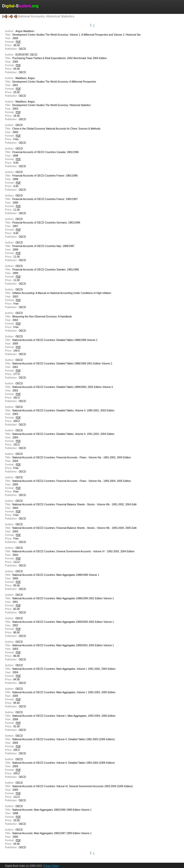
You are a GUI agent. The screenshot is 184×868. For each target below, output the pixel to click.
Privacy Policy (51, 866)
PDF (18, 42)
